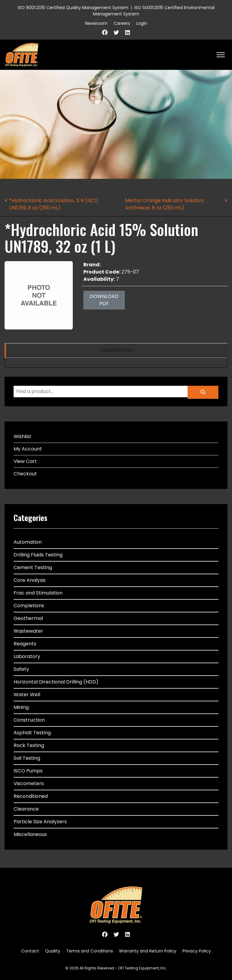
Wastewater (28, 631)
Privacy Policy (197, 951)
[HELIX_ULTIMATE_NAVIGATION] (221, 55)
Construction (29, 720)
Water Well (27, 695)
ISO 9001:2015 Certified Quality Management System (73, 8)
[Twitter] (116, 33)
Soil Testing (27, 758)
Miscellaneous (30, 834)
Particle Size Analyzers (40, 822)
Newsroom (96, 23)
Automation (28, 542)
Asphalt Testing (32, 733)
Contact (30, 951)
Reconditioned (31, 796)
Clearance (26, 809)
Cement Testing (33, 567)
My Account (28, 449)
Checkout (25, 474)
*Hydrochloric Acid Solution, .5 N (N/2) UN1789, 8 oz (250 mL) (54, 204)
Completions (29, 606)
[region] (116, 351)
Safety (21, 669)
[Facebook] (105, 33)
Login (142, 23)
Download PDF (104, 300)
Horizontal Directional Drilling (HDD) (56, 682)
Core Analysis (30, 580)
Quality (53, 951)
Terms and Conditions (90, 951)
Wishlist (23, 436)
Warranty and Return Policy (148, 951)
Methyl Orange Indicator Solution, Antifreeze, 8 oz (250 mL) (165, 204)
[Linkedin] (127, 33)
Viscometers (29, 783)
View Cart (25, 461)
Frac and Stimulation (38, 593)
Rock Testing (29, 745)
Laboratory (27, 656)
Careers (122, 23)
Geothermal (28, 618)
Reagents (25, 644)
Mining (21, 707)
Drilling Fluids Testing (38, 555)
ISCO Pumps (28, 771)
